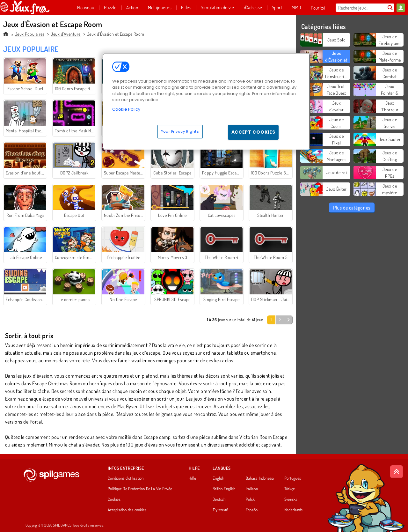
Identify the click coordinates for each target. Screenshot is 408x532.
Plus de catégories (352, 208)
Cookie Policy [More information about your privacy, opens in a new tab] (126, 109)
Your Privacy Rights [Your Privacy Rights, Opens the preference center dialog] (180, 131)
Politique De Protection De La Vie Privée (140, 489)
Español (252, 510)
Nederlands (293, 510)
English (219, 478)
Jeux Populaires (30, 34)
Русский (221, 510)
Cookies (114, 499)
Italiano (252, 489)
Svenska (291, 499)
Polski (251, 499)
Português (293, 478)
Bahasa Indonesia (260, 478)
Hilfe (192, 478)
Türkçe (290, 489)
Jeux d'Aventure (66, 34)
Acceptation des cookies (127, 510)
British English (224, 489)
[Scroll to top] (397, 472)
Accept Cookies (253, 132)
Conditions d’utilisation (126, 478)
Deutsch (219, 499)
